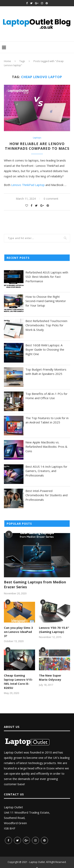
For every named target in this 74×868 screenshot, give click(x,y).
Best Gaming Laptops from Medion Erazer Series (35, 584)
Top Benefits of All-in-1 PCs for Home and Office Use (46, 396)
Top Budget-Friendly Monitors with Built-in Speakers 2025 (46, 372)
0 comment (51, 199)
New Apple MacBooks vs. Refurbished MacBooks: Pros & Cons (46, 447)
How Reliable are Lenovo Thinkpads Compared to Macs (37, 146)
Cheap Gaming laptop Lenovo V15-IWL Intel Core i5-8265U (18, 682)
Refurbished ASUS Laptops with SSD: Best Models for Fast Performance (47, 277)
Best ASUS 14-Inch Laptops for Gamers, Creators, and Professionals (46, 471)
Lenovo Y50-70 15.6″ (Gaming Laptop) (54, 630)
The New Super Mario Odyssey (50, 677)
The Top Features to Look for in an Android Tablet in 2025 (47, 420)
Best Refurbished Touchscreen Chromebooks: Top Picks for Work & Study (46, 325)
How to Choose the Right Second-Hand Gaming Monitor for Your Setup (46, 301)
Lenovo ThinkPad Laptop (28, 185)
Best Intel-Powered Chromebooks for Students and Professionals (46, 495)
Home (7, 61)
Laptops (37, 138)
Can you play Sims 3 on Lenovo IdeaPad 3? (18, 632)
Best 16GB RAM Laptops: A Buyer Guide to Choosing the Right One (45, 350)
